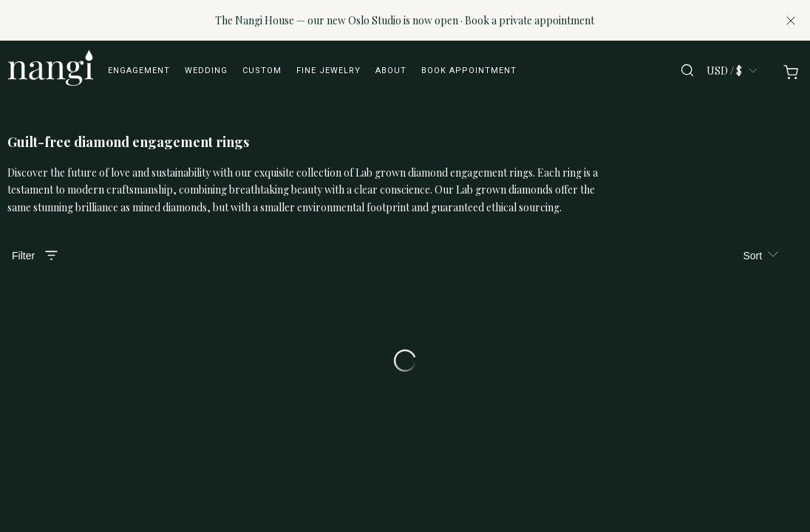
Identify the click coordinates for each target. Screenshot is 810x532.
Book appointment (469, 71)
